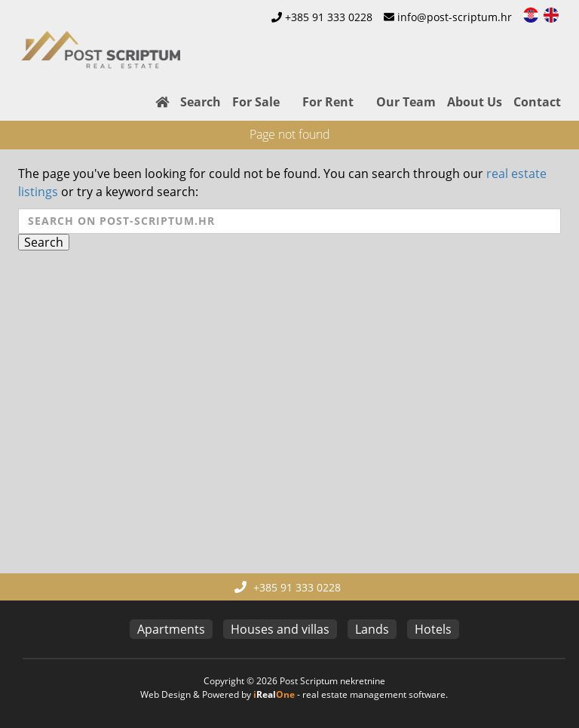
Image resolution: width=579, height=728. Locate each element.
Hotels (433, 629)
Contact (537, 102)
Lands (372, 629)
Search (201, 102)
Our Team (406, 102)
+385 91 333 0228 (329, 17)
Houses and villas (280, 629)
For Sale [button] (256, 102)
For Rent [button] (328, 102)
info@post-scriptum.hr (455, 17)
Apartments (171, 629)
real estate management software (374, 694)
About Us (475, 102)
